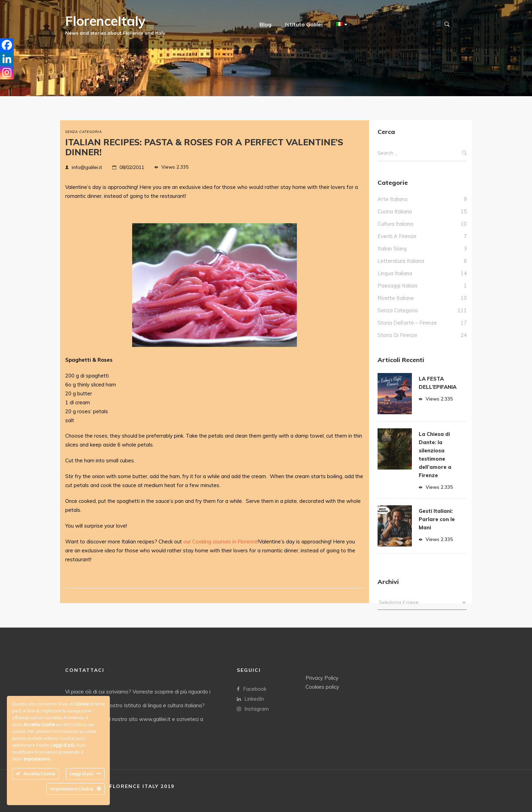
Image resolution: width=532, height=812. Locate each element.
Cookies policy (322, 686)
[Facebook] (7, 45)
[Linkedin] (7, 59)
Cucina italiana (395, 211)
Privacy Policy (322, 678)
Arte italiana (392, 199)
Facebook (252, 689)
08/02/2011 (132, 167)
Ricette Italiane (396, 298)
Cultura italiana (395, 224)
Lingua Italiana (395, 273)
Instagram (253, 708)
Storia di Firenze (397, 335)
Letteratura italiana (401, 261)
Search (464, 153)
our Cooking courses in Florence (221, 542)
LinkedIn (250, 698)
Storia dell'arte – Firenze (407, 323)
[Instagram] (7, 72)
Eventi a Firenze (397, 236)
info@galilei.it (87, 167)
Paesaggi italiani (397, 286)
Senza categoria (84, 132)
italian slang (392, 249)
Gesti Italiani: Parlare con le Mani (437, 519)
